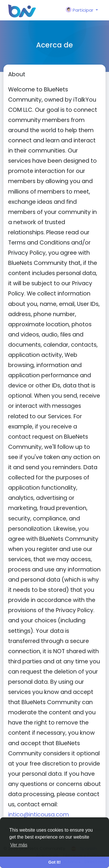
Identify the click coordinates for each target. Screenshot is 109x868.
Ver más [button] (19, 845)
